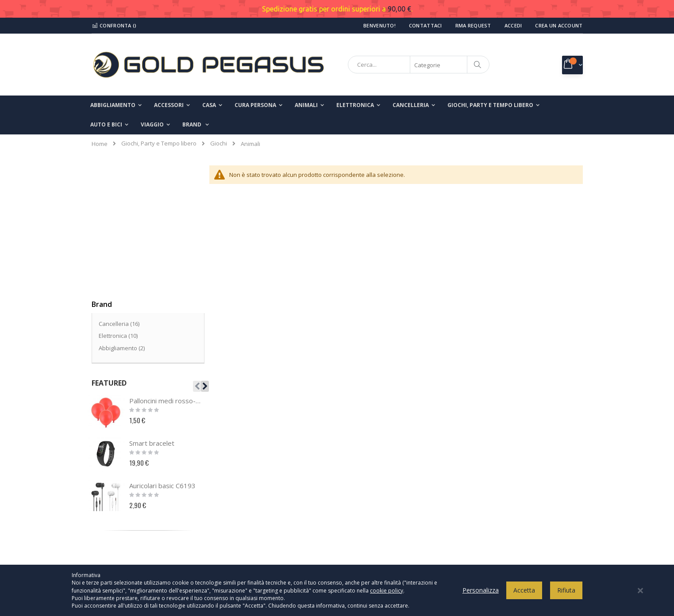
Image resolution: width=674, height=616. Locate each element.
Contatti (108, 490)
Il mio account (116, 505)
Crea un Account (559, 25)
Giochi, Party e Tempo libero (159, 143)
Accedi (513, 25)
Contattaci (426, 25)
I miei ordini (113, 519)
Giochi (219, 143)
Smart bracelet (152, 310)
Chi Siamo (111, 475)
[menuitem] (196, 125)
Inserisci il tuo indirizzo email (508, 516)
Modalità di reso (373, 548)
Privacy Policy (369, 475)
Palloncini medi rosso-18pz (166, 268)
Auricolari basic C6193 (162, 353)
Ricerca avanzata (121, 548)
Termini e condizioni (378, 505)
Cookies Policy (370, 490)
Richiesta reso (116, 534)
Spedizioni (365, 534)
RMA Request (473, 25)
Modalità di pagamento (382, 519)
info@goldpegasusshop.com (264, 543)
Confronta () (114, 25)
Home (100, 144)
